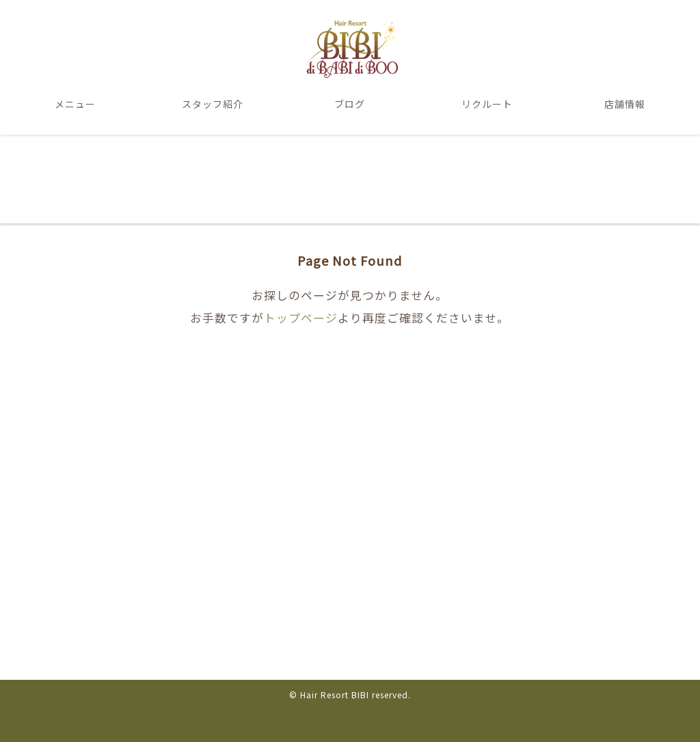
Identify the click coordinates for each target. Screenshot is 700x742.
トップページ (301, 318)
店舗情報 (625, 104)
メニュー (75, 104)
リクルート (487, 104)
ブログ (350, 104)
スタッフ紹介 (213, 104)
